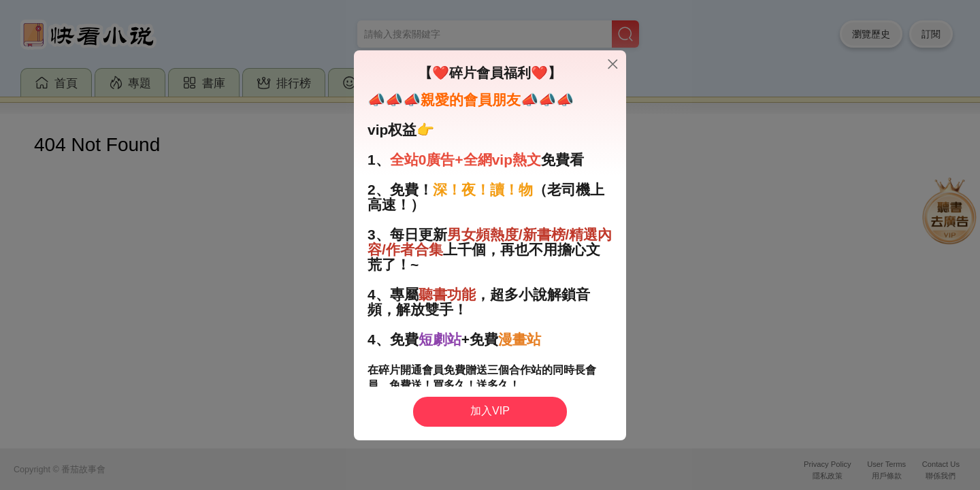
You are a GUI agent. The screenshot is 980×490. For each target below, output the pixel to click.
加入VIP (490, 411)
